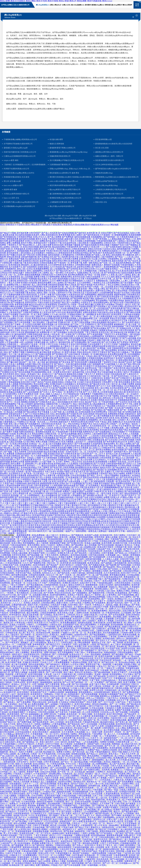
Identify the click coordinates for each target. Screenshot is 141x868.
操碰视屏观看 (46, 485)
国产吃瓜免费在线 (109, 439)
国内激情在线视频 (78, 366)
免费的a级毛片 (46, 388)
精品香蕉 (50, 811)
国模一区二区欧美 (114, 372)
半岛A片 (84, 698)
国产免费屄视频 (79, 495)
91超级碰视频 (41, 543)
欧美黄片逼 (6, 604)
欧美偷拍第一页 (97, 614)
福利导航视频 (78, 865)
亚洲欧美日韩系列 (71, 585)
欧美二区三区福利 (48, 410)
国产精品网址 (61, 390)
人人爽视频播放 (53, 348)
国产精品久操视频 (20, 674)
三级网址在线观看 (56, 694)
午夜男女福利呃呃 (8, 730)
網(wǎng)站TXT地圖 (70, 217)
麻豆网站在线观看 (73, 622)
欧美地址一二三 (34, 467)
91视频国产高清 (117, 247)
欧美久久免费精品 (116, 493)
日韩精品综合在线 (86, 660)
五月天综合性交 (51, 618)
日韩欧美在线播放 (14, 789)
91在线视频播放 (48, 439)
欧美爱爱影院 (51, 306)
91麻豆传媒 (78, 811)
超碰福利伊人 (10, 253)
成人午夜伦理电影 (120, 292)
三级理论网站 (114, 282)
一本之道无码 (18, 398)
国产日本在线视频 (22, 324)
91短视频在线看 (7, 306)
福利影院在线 (108, 829)
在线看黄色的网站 (50, 569)
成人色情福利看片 (72, 696)
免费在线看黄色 (90, 314)
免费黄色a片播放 (30, 400)
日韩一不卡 (55, 813)
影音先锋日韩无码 (35, 678)
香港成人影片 (130, 270)
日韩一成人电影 (38, 364)
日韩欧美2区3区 (100, 493)
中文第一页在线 (24, 320)
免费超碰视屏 (110, 654)
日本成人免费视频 (16, 366)
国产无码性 (28, 789)
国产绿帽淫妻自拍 (33, 589)
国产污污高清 (99, 465)
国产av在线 (77, 551)
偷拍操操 (90, 773)
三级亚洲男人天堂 (66, 861)
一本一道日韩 (31, 549)
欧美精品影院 (109, 255)
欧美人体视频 (49, 581)
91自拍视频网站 (88, 302)
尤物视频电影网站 (126, 402)
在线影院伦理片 (81, 636)
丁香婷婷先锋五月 (124, 245)
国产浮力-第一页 (112, 748)
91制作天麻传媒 (78, 575)
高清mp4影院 (6, 821)
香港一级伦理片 (128, 851)
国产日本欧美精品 (132, 760)
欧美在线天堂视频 (22, 768)
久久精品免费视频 (8, 322)
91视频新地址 (7, 708)
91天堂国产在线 (113, 650)
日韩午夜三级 (107, 342)
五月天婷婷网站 (84, 284)
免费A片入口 (115, 610)
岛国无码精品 (54, 815)
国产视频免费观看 (25, 682)
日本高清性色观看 (56, 290)
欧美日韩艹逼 (92, 799)
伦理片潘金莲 (27, 610)
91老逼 (87, 638)
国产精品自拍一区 (110, 664)
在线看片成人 (41, 290)
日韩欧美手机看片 (76, 770)
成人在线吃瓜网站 (116, 308)
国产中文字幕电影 (62, 352)
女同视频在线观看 (132, 603)
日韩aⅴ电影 (102, 571)
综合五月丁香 (52, 577)
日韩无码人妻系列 (128, 809)
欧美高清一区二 (60, 426)
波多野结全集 (10, 328)
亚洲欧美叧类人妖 (66, 555)
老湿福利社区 (88, 541)
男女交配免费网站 (88, 626)
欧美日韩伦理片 (104, 316)
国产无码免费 (89, 551)
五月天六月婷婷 (111, 346)
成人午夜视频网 (34, 437)
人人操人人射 (27, 603)
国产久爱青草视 (53, 686)
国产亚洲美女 (74, 827)
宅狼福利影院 (118, 350)
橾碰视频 (126, 563)
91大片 (26, 565)
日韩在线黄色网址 (107, 839)
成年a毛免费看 (20, 825)
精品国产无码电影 (82, 412)
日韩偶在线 (46, 656)
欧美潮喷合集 (83, 362)
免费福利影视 (133, 730)
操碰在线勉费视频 (32, 276)
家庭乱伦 (113, 589)
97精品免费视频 (76, 298)
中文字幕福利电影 (49, 459)
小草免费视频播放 (62, 664)
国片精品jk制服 (81, 764)
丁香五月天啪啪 (75, 243)
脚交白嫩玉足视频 (93, 306)
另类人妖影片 (51, 473)
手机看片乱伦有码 (107, 853)
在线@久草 (33, 632)
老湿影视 (103, 696)
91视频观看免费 (94, 364)
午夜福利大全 (47, 342)
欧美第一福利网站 (12, 430)
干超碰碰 (62, 716)
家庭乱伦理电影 (103, 817)
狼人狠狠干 (129, 624)
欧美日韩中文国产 (29, 384)
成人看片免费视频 (101, 418)
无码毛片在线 (51, 412)
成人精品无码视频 (14, 443)
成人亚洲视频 (83, 332)
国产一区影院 (108, 601)
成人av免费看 (117, 863)
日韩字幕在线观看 (96, 557)
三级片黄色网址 (38, 324)
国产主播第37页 (108, 473)
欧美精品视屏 (22, 352)
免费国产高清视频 (123, 712)
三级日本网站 (75, 318)
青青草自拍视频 (130, 636)
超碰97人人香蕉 (108, 276)
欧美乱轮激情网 (50, 288)
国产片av (23, 819)
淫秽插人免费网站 (42, 726)
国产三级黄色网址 (85, 457)
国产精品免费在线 (113, 628)
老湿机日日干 (48, 376)
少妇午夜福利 (78, 857)
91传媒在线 (68, 775)
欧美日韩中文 (60, 616)
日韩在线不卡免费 (100, 608)
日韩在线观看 (105, 459)
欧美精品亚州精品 (81, 255)
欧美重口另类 (81, 648)
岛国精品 (94, 805)
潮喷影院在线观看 (105, 296)
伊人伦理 (86, 714)
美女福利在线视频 (23, 237)
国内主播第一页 (17, 465)
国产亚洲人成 (122, 724)
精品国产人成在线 (126, 348)
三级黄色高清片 (91, 618)
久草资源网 (53, 612)
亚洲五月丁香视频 (99, 779)
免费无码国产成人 (63, 845)
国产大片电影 (33, 795)
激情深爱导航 (45, 249)
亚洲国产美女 (86, 426)
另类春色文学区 (132, 781)
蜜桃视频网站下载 (12, 406)
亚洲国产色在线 (99, 803)
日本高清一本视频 (74, 593)
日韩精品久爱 (12, 819)
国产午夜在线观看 (72, 483)
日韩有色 (137, 758)
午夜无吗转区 (67, 608)
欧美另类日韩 (35, 282)
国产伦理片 (99, 777)
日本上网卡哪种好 (16, 589)
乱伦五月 (99, 660)
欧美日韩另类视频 (79, 346)
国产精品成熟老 (30, 414)
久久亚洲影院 (72, 465)
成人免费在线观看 (104, 318)
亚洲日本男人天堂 (46, 855)
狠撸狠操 (116, 746)
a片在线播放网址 (91, 744)
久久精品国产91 (65, 406)
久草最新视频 (37, 736)
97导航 (95, 543)
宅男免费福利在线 (18, 614)
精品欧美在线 (50, 298)
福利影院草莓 (57, 791)
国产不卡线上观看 (130, 406)
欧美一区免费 (53, 374)
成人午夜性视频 (34, 449)
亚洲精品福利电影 (66, 499)
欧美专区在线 (79, 278)
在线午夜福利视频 (60, 280)
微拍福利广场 (90, 722)
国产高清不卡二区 (132, 497)
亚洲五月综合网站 (68, 418)
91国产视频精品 (131, 247)
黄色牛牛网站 (27, 245)
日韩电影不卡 (64, 720)
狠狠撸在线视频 (28, 404)
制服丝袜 (81, 851)
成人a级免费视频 (23, 758)
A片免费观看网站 (77, 752)
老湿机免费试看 (19, 787)
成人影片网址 (47, 437)
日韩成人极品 (34, 432)
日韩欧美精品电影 (35, 336)
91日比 (32, 817)
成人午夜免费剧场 (38, 644)
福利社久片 (133, 591)
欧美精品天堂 (76, 430)
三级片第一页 (107, 378)
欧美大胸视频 (67, 443)
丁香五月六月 (89, 376)
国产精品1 (79, 829)
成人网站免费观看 (82, 644)
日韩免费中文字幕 (110, 384)
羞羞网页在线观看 (66, 467)
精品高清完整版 (50, 453)
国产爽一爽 (127, 632)
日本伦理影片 (121, 620)
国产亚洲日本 (6, 712)
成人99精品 (120, 758)
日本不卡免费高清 (26, 396)
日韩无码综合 (27, 650)
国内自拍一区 (24, 420)
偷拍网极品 (17, 791)
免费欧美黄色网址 (41, 770)
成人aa (17, 831)
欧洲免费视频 (110, 268)
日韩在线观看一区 (24, 748)
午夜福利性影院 (113, 614)
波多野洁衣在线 (97, 692)
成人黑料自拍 (105, 400)
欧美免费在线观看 (116, 356)
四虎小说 (92, 720)
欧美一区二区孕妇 (110, 428)
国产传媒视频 (82, 710)
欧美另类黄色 (14, 418)
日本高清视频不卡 (120, 434)
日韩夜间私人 (12, 346)
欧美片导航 (58, 821)
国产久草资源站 (79, 336)
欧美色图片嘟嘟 (65, 449)
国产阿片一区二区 (90, 839)
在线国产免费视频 (29, 280)
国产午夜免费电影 (83, 630)
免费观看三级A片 (39, 768)
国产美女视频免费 (14, 400)
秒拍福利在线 (101, 416)
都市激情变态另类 (24, 781)
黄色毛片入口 (54, 644)
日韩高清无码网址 (85, 676)
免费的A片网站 (63, 547)
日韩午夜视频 (108, 555)
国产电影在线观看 (89, 247)
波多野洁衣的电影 (52, 688)
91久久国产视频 (102, 270)
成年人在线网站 (9, 320)
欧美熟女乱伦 (120, 314)
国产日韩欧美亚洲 (68, 455)
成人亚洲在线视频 (20, 370)
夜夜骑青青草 (33, 477)
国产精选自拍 (60, 376)
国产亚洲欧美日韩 (75, 545)
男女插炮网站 (102, 302)
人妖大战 (103, 799)
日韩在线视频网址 (24, 770)
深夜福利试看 (10, 764)
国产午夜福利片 (125, 439)
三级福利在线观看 (94, 443)
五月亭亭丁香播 (44, 296)
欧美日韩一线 (125, 539)
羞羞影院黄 (55, 734)
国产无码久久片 (129, 465)
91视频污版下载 (19, 265)
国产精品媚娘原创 (113, 581)
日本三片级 (98, 797)
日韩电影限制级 (51, 587)
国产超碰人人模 (98, 257)
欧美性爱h (15, 650)
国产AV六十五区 (104, 388)
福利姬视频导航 (124, 251)
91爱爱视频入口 (9, 424)
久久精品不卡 (89, 282)
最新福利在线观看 (31, 849)
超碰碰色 (106, 656)
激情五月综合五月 (25, 726)
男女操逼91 (79, 730)
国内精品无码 (80, 783)
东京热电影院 (100, 716)
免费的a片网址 (80, 748)
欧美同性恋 (65, 781)
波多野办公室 (99, 821)
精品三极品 (69, 674)
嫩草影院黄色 (134, 722)
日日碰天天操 (83, 384)
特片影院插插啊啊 (83, 768)
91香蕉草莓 (25, 805)
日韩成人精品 (92, 358)
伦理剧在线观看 (7, 575)
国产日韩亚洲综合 (55, 732)
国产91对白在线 (59, 314)
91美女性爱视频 (36, 370)
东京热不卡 (26, 686)
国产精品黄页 (131, 716)
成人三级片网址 (15, 863)
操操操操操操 (21, 432)
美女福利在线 (31, 261)
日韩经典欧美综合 (132, 304)
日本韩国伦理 (18, 601)
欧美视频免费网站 (41, 270)
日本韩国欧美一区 (77, 799)
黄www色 (100, 785)
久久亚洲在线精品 (82, 338)
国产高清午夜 (127, 489)
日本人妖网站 (58, 284)
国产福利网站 (89, 497)
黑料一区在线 (49, 294)
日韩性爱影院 (108, 730)
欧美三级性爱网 (132, 821)
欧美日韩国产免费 (14, 664)
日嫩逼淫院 (90, 861)
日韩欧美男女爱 (123, 744)
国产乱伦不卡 (75, 662)
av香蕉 (93, 646)
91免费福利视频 (13, 296)
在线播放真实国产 (69, 678)
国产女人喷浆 (14, 652)
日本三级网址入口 (24, 581)
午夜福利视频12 (108, 404)
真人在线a (71, 650)
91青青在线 (20, 624)
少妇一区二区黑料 (16, 276)
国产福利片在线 (52, 670)
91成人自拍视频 (120, 318)
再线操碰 (32, 807)
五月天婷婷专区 (15, 801)
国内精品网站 (6, 752)
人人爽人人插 (127, 282)
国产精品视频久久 (60, 392)
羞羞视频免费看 (24, 537)
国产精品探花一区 (50, 599)
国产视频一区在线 (113, 410)
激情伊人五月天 (49, 282)
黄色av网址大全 (7, 336)
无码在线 (26, 652)
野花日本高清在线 (63, 595)
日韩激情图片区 (57, 447)
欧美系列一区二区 (54, 710)
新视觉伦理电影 (23, 690)
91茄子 (103, 845)
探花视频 (112, 630)
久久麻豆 (88, 863)
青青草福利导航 (98, 801)
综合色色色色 (103, 861)
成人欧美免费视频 (37, 811)
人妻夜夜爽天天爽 (35, 740)
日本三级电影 (45, 308)
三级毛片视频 (43, 680)
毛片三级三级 (14, 356)
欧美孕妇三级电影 (39, 330)
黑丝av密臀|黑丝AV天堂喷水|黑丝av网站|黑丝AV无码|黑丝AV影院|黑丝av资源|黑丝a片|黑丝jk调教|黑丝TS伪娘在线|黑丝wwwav (55, 226)
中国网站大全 (23, 424)
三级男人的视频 (88, 835)
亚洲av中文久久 (40, 239)
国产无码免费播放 (126, 783)
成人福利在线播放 (24, 742)
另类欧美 (21, 722)
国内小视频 (87, 716)
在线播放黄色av (21, 402)
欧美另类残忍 (23, 694)
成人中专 (98, 827)
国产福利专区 (80, 235)
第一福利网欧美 (89, 316)
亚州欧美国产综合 (79, 702)
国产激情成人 (10, 704)
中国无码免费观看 (93, 770)
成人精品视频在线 (97, 406)
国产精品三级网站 (117, 789)
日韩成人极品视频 (20, 555)
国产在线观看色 (99, 604)
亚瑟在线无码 (124, 483)
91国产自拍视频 (56, 461)
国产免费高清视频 (65, 628)
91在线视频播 (123, 736)
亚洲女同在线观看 (76, 334)
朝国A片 (19, 766)
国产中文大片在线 (46, 251)
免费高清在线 (47, 465)
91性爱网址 (116, 632)
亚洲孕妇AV (42, 640)
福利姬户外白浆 (21, 817)
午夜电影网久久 (67, 706)
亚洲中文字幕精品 (31, 308)
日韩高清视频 (68, 469)
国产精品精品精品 (16, 292)
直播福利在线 (39, 418)
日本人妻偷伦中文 (93, 829)
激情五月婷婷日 (84, 435)
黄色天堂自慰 (27, 487)
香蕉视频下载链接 (72, 247)
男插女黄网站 (14, 563)
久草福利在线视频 (12, 487)
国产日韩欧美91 (99, 630)
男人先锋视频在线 (22, 712)
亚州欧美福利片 (82, 805)
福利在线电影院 (131, 495)
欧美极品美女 (103, 340)
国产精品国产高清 (18, 350)
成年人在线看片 (119, 422)
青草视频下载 (71, 732)
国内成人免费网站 (49, 398)
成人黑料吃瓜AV (21, 843)
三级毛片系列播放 (36, 559)
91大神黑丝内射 (60, 276)
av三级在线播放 (17, 549)
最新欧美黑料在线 (111, 851)
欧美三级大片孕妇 (98, 686)
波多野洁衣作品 (101, 841)
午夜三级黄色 (14, 493)
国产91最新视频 (69, 553)
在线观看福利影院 (107, 479)
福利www (121, 640)
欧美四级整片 (73, 589)
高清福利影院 (86, 603)
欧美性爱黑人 (117, 316)
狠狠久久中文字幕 (131, 754)
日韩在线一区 (16, 249)
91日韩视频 (129, 815)
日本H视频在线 (81, 688)
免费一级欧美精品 (91, 265)
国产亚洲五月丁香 (62, 342)
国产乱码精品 (97, 412)
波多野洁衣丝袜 (128, 650)
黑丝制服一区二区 (18, 497)
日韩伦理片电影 (115, 414)
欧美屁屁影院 (95, 384)
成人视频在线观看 (64, 620)
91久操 (81, 690)
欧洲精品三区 (27, 451)
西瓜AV (28, 847)
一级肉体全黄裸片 (79, 720)
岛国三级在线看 (109, 783)
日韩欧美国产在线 (11, 567)
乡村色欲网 (53, 704)
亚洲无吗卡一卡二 (8, 646)
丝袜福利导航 (51, 495)
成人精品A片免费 (8, 338)
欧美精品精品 (101, 368)
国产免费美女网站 (92, 772)
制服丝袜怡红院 (107, 690)
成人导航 (90, 754)
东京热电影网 (124, 455)
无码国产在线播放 (10, 316)
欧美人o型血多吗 (92, 382)
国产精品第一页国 (64, 439)
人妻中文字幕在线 (29, 672)
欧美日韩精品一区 (41, 766)
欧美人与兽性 (118, 491)
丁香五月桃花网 (131, 328)
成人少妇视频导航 (58, 270)
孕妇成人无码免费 (22, 783)
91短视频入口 (37, 630)
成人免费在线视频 (36, 706)
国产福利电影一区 (111, 239)
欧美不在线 (57, 692)
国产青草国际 (101, 241)
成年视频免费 (77, 618)
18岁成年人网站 (49, 690)
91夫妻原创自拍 (73, 296)
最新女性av (6, 658)
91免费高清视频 (15, 340)
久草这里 (48, 676)
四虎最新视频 (23, 253)
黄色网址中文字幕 (74, 394)
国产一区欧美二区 (68, 577)
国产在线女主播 (7, 553)
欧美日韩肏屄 (93, 469)
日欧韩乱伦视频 (122, 690)
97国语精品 (44, 606)
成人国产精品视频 (100, 577)
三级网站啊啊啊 (19, 678)
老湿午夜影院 (33, 684)
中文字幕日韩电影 (66, 787)
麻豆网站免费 (45, 354)
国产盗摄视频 (18, 847)
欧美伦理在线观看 (12, 451)
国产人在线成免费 (24, 461)
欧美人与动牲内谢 (22, 851)
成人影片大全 (39, 332)
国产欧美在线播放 (98, 330)
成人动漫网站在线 (88, 549)
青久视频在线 (128, 257)
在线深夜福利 (93, 459)
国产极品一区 (119, 487)
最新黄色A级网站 (40, 831)
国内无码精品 (92, 579)
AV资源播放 (37, 688)
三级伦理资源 (62, 298)
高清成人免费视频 (20, 312)
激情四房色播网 (44, 284)
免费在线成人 (97, 266)
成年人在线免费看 (83, 348)
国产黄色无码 (132, 541)
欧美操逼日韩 (106, 537)
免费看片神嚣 (39, 278)
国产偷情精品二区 (30, 744)
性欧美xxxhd (9, 618)
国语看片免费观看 (18, 477)
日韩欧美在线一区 (52, 435)
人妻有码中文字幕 (64, 294)
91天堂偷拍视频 (11, 344)
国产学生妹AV (42, 561)
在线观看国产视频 (125, 338)
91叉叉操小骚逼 (115, 803)
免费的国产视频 (43, 642)
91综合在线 (32, 585)
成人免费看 (64, 672)
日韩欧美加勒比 (64, 489)
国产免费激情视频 (131, 694)
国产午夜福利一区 (62, 265)
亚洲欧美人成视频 (131, 750)
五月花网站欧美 (7, 437)
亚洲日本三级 (67, 817)
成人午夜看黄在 (24, 481)
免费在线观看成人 (27, 434)
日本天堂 (58, 571)
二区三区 (78, 817)
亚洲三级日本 (94, 664)
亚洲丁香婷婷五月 (82, 402)
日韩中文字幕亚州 (99, 354)
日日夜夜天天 (89, 368)
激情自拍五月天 (115, 435)
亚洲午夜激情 (6, 398)
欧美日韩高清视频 (31, 249)
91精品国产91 (7, 845)
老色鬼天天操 (27, 332)
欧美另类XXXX (41, 624)
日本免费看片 (113, 831)
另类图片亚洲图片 (111, 809)
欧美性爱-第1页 (94, 235)
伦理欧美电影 (41, 257)
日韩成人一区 (6, 579)
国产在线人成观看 (8, 756)
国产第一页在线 (69, 332)
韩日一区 (70, 803)
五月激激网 (126, 614)
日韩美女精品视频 (12, 362)
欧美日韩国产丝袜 (91, 424)
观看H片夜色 (62, 604)
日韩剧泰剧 (12, 710)
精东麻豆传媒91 (21, 793)
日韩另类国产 (35, 235)
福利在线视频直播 (82, 239)
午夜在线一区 (26, 732)
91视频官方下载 (55, 245)
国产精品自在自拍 (126, 457)
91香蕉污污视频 (30, 483)
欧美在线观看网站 (132, 272)
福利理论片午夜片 (22, 330)
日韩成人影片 (37, 573)
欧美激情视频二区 (100, 718)
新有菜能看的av (66, 579)
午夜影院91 (100, 700)
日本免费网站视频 (37, 412)
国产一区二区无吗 (49, 758)
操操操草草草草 (43, 310)
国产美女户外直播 (65, 432)
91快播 (128, 853)
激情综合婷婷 (74, 392)
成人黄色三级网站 (41, 316)
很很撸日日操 (134, 334)
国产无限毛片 (85, 249)
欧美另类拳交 (33, 772)
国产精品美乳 (81, 555)
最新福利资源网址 (74, 314)
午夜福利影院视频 (104, 243)
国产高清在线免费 (79, 364)
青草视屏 (5, 698)
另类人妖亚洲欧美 (81, 646)
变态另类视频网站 (66, 654)
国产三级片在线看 (54, 674)
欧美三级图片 (77, 237)
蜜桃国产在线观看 (112, 266)
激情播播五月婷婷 (100, 573)
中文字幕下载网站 (111, 398)
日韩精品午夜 (70, 384)
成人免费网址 (31, 372)
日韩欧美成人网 (69, 676)
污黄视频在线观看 (72, 322)
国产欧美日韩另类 (132, 551)
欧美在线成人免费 (49, 809)
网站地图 (114, 226)
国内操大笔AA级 (76, 259)
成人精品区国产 (90, 350)
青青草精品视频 (21, 306)
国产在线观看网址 (101, 750)
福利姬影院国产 (111, 740)
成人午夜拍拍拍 (39, 738)
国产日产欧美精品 (104, 835)
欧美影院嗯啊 (135, 237)
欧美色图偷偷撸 (79, 565)
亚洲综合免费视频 (49, 583)
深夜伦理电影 (53, 330)
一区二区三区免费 (130, 764)
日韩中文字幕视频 (41, 827)
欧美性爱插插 (116, 750)
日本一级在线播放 (93, 656)
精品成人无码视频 (14, 414)
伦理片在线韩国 (87, 390)
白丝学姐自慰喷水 (24, 734)
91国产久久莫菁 (97, 728)
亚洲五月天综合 (32, 243)
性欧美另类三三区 (119, 720)
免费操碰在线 (102, 282)
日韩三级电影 (92, 833)
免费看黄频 (68, 692)
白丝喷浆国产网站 (84, 441)
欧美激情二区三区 (31, 491)
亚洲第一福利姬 (102, 676)
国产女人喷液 (130, 390)
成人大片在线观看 (54, 493)
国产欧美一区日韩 (32, 475)
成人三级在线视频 (60, 404)
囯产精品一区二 (46, 632)
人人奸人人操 (99, 481)
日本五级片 (132, 537)
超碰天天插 (33, 606)
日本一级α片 (6, 670)
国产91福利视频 (108, 366)
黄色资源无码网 (28, 479)
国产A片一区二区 (68, 380)
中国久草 (59, 696)
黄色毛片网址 (18, 318)
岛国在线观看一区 (60, 479)
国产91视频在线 (77, 370)
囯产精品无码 (62, 272)
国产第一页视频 (127, 412)
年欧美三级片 (7, 760)
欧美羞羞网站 (106, 618)
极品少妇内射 (6, 300)
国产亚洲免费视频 (118, 672)
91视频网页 (67, 748)
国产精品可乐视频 (52, 573)
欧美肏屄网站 (122, 336)
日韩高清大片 (49, 272)
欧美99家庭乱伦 (104, 322)
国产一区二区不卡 (97, 455)
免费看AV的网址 (64, 754)
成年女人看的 (16, 491)
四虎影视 (10, 676)
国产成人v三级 (52, 358)
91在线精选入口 (15, 777)
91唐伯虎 (5, 547)
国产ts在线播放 (108, 306)
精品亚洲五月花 (44, 280)
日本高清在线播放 (78, 477)
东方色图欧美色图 (20, 378)
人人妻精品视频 (115, 241)
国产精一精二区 (65, 288)
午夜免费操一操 (99, 736)
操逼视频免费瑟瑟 (12, 672)
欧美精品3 (35, 783)
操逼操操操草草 (19, 467)
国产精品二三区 (129, 241)
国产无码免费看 (63, 491)
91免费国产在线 (115, 463)
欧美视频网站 (120, 770)
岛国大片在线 (10, 726)
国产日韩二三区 (77, 326)
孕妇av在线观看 (123, 569)
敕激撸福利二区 (121, 326)
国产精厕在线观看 (43, 356)
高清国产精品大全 (8, 724)
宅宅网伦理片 (63, 762)
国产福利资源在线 (91, 237)
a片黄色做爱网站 (59, 726)
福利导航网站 (43, 372)
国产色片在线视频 (80, 686)
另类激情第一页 (72, 603)
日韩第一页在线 (77, 306)
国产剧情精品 (73, 698)
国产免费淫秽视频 (132, 451)
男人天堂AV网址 (11, 835)
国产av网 (28, 750)
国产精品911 (11, 813)
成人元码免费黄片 (37, 495)
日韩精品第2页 (54, 443)
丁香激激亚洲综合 (63, 251)
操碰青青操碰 (120, 296)
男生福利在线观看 (37, 253)
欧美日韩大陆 (43, 261)
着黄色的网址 (109, 445)
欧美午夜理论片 (67, 567)
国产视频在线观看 (111, 412)
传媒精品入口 (52, 255)
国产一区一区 (6, 445)
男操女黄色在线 (84, 354)
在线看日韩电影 (98, 402)
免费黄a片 (14, 805)
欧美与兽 (5, 650)
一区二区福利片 (132, 396)
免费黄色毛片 (89, 434)
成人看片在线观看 (20, 666)
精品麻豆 (119, 547)
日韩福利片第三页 (89, 263)
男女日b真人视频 (32, 318)
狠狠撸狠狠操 (111, 467)
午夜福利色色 (56, 261)
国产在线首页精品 (62, 368)
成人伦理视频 (68, 414)
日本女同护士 (70, 274)
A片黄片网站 (54, 640)
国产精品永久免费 (72, 290)
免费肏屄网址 (66, 278)
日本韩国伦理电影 (24, 239)
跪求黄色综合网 (43, 634)
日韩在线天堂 (78, 294)
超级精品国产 (66, 823)
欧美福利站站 (83, 386)
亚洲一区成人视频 (42, 396)
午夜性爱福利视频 (78, 342)
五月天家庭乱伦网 (48, 819)
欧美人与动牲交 (48, 547)
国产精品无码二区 (110, 362)
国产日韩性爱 (103, 298)
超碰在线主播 (120, 394)
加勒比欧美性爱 (13, 259)
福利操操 (56, 634)
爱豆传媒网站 (6, 783)
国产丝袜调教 (122, 714)
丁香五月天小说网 (64, 795)
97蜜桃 (55, 672)
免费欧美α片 (118, 424)
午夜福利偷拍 (50, 630)
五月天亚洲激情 (130, 825)
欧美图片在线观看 (29, 284)
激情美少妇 (9, 624)
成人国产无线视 (19, 449)
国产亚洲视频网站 (38, 428)
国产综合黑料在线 (12, 700)
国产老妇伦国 (79, 754)
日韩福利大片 (134, 555)
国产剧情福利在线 (112, 274)
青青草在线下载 (93, 666)
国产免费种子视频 (16, 354)
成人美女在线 (112, 807)
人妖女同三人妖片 (8, 696)
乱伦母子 (7, 632)
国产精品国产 (53, 567)
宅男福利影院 (134, 292)
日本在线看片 (56, 372)
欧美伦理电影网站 (35, 288)
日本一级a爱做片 (97, 793)
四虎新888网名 (22, 628)
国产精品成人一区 (91, 491)
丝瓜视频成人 (94, 487)
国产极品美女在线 (97, 386)
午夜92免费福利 (40, 362)
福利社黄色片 (68, 445)
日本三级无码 (61, 744)
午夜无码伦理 (21, 676)
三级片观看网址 (107, 259)
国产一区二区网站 (118, 706)
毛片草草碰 (14, 732)
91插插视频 (33, 819)
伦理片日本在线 (17, 334)
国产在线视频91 (7, 324)
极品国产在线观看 (78, 819)
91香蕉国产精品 (106, 475)
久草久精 (96, 768)
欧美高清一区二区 (41, 461)
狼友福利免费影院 (124, 265)
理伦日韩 (78, 843)
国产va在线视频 (63, 370)
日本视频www (126, 865)
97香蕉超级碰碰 (13, 384)
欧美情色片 (126, 795)
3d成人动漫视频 (26, 344)
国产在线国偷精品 (18, 288)
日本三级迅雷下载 (73, 541)
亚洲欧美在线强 (111, 742)
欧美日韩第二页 (36, 298)
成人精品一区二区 (97, 825)
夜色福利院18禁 (21, 390)
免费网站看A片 (46, 334)
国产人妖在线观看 (31, 394)
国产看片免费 (47, 658)
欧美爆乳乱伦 (42, 608)
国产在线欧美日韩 (74, 416)
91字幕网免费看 (53, 278)
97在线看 (105, 768)
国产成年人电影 (112, 312)
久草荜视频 (88, 593)
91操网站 (87, 604)
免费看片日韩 (132, 475)
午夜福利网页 (111, 738)
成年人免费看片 (55, 768)
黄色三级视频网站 (131, 668)
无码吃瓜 (30, 551)
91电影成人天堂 (131, 772)
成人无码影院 (131, 841)
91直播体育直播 (53, 320)
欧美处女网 (11, 807)
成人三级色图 (43, 545)
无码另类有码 (8, 376)
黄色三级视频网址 (35, 272)
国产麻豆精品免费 (51, 420)
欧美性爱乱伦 (36, 628)
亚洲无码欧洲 (99, 624)
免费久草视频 (41, 443)
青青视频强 (32, 799)
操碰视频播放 (81, 787)
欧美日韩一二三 (98, 249)
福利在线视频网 (45, 799)
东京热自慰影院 (117, 390)
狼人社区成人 (79, 358)
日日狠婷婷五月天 (39, 815)
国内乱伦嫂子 (18, 274)
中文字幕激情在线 (71, 396)
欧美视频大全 (129, 817)
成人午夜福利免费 (60, 434)
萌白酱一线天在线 (37, 424)
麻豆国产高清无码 (115, 604)
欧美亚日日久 (42, 636)
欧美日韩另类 (120, 370)
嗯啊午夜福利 (62, 282)
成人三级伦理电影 (77, 700)
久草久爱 (11, 839)
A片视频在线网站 (74, 316)
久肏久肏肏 (110, 593)
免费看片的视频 (107, 744)
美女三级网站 (112, 457)
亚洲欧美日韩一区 (66, 324)
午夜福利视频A (96, 764)
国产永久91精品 (28, 640)
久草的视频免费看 (85, 320)
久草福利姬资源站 (22, 573)
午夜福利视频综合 (103, 754)
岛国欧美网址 (83, 274)
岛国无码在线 (83, 650)
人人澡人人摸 (61, 658)
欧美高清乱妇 (35, 378)
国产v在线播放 (25, 441)
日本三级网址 (43, 274)
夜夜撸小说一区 (122, 255)
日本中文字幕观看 (80, 449)
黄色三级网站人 (7, 402)
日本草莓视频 (128, 708)
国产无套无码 (62, 714)
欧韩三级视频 (42, 601)
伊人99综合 (49, 752)
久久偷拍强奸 (25, 286)
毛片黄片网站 (29, 443)
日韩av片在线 (113, 599)
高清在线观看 (70, 543)
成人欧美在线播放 (22, 845)
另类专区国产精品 (24, 575)
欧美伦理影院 (33, 265)
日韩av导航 (120, 805)
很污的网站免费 (129, 414)
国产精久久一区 (23, 553)
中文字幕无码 (67, 688)
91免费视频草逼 (97, 338)
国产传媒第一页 (28, 636)
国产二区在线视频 (89, 726)
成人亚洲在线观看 (83, 414)
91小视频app (9, 736)
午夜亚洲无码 (14, 680)
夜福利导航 (85, 738)
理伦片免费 (92, 704)
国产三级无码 (25, 688)
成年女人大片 (55, 837)
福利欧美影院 (33, 410)
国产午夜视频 (49, 628)
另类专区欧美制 (19, 557)
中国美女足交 (87, 304)
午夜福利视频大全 (64, 855)
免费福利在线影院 (110, 253)
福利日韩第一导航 (39, 455)
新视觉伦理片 (23, 282)
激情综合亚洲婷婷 (45, 803)
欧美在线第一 (6, 318)
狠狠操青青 (89, 591)
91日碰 (74, 690)
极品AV (88, 608)
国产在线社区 (50, 712)
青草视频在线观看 (29, 571)
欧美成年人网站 (38, 237)
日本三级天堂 (112, 386)
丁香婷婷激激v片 (131, 400)
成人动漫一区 (76, 350)
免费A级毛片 (130, 837)
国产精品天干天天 (69, 632)
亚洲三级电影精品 (66, 630)
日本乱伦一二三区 (80, 825)
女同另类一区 (61, 382)
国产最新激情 (14, 392)
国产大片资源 (31, 416)
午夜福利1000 (9, 772)
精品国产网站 (89, 300)
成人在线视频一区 (128, 261)
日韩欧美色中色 (108, 449)
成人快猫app (107, 811)
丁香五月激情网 (28, 692)
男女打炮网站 (119, 475)
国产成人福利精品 (60, 563)
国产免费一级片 (38, 861)
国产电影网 (111, 567)
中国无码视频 (74, 340)
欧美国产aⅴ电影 (92, 288)
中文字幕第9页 (125, 428)
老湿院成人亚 (58, 354)
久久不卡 (60, 841)
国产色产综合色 (131, 263)
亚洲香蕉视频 (64, 459)
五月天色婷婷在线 (112, 575)
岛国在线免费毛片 (8, 461)
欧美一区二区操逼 (64, 336)
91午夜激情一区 (107, 237)
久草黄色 (53, 579)
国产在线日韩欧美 (72, 356)
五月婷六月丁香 (25, 813)
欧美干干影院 (27, 563)
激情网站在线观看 (36, 825)
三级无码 (127, 855)
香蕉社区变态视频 (118, 320)
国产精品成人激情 (114, 684)
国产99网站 (134, 595)
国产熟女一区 (29, 660)
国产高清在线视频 (8, 358)
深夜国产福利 (93, 746)
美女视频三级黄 (120, 618)
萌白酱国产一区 (84, 577)
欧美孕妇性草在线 (124, 726)
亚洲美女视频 (32, 251)
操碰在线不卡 (64, 424)
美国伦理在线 (67, 843)
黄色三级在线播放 (114, 257)
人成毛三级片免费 (43, 247)
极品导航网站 (33, 614)
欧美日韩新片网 (110, 583)
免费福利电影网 (98, 348)
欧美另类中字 (111, 402)
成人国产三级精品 (123, 276)
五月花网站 (129, 559)
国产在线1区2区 (59, 302)
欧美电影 (117, 662)
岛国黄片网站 (128, 785)
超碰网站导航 (12, 286)
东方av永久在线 (26, 622)
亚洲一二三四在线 (91, 437)
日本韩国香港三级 (89, 658)
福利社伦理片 (106, 469)
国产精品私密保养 (41, 724)
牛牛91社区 (71, 766)
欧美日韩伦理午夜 (53, 742)
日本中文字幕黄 (52, 746)
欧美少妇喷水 (18, 668)
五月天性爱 (122, 762)
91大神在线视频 (29, 803)
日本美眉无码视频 (126, 441)
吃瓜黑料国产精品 (58, 304)
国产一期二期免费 (115, 644)
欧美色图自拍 (52, 237)
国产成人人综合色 (45, 430)
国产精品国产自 (100, 471)
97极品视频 (118, 666)
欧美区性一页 (14, 620)
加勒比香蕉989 (66, 730)
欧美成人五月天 (38, 499)
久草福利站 (35, 658)
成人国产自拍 (122, 479)
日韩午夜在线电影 (52, 764)
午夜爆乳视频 (39, 344)
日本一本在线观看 (101, 320)
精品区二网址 (35, 638)
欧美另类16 (90, 847)
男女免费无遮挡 (95, 634)
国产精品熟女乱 (134, 706)
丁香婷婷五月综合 (110, 364)
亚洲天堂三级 (51, 825)
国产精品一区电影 (133, 656)
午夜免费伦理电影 (116, 302)
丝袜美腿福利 (16, 785)
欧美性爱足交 (18, 583)
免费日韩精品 (117, 388)
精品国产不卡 (43, 447)
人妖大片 (57, 676)
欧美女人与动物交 (48, 787)
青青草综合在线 (38, 320)
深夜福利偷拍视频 (93, 561)
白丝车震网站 (104, 720)
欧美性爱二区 (80, 628)
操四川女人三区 (121, 342)
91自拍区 (136, 585)
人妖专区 (78, 668)
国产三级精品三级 (121, 243)
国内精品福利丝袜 (39, 328)
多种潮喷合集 (94, 787)
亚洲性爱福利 (24, 859)
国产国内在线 (76, 368)
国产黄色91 (103, 563)
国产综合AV (104, 652)
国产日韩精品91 (90, 430)
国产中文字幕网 (53, 380)
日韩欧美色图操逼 (79, 251)
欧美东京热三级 (106, 334)
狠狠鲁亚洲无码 (44, 292)
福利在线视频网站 (123, 587)
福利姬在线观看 (85, 624)
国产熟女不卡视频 (76, 382)
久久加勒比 (51, 555)
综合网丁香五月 (39, 541)
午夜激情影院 (134, 434)
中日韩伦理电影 (125, 467)
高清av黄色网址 (122, 420)
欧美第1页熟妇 (59, 485)
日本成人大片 (46, 664)
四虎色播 (28, 766)
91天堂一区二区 (46, 408)
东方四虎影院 (96, 428)
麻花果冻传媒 (8, 237)
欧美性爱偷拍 (12, 559)
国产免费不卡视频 (10, 434)
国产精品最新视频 (102, 674)
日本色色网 (29, 561)
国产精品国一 (12, 380)
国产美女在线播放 (24, 471)
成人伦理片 (68, 768)
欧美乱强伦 (26, 831)
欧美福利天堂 (10, 694)
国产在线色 (113, 571)
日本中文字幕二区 (107, 280)
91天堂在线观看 (114, 461)
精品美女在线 (40, 612)
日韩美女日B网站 (12, 422)
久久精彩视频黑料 (41, 457)
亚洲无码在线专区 (72, 447)
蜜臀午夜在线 (50, 716)
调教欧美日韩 (21, 410)
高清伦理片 (109, 734)
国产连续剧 (67, 813)
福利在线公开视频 (130, 249)
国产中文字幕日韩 (79, 489)
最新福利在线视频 (27, 241)
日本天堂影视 (8, 410)
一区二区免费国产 (97, 684)
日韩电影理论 (55, 831)
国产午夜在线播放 (82, 445)
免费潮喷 (41, 807)
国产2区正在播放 (109, 344)
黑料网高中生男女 (128, 718)
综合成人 (63, 587)
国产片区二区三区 (87, 451)
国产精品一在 (27, 457)
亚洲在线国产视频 (53, 797)
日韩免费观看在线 (131, 859)
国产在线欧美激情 (114, 249)
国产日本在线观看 (73, 841)
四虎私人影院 (18, 642)
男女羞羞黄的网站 (55, 541)
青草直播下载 (76, 265)
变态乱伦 (129, 547)
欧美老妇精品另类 (115, 579)
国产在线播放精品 (103, 434)
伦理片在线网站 (96, 499)
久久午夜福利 (124, 253)
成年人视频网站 (32, 388)
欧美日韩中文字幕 (34, 708)
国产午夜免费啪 (24, 704)
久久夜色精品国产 (14, 314)
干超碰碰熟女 (124, 346)
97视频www (66, 634)
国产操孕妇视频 (124, 567)
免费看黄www (117, 772)
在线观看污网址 (127, 398)
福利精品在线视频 (61, 318)
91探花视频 (98, 791)
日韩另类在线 (47, 426)
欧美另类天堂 (80, 473)
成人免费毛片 (83, 428)
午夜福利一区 (87, 356)
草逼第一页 (120, 734)
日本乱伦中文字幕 (8, 597)
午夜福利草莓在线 (91, 724)
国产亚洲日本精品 (54, 807)
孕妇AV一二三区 (114, 825)
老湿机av (16, 686)
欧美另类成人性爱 (66, 614)
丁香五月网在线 (91, 334)
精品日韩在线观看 (95, 748)
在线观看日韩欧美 (41, 597)
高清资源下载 (27, 493)
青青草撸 (120, 853)
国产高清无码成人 (122, 378)
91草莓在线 (40, 551)
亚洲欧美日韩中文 (69, 640)
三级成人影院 (20, 437)
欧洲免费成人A (36, 390)
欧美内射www (83, 740)
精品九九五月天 (7, 294)
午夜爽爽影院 (128, 300)
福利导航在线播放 (47, 491)
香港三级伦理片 (47, 744)
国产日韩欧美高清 (43, 404)
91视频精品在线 (32, 354)
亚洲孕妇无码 (85, 261)
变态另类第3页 (90, 298)
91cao (12, 728)
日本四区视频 (65, 825)
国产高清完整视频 (48, 785)
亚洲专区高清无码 (72, 652)
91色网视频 (111, 702)
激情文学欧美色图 (123, 278)
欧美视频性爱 (16, 698)
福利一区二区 (131, 604)
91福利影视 (59, 803)
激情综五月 (117, 694)
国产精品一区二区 (18, 608)
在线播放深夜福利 (114, 481)
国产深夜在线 (27, 362)
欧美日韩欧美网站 (41, 451)
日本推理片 (67, 646)
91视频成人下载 (127, 354)
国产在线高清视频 (66, 235)
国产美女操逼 (64, 364)
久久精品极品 (83, 779)
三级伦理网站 (85, 807)
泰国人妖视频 (112, 539)
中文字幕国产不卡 (79, 712)
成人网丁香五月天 (27, 634)
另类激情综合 (111, 338)
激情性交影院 (131, 302)
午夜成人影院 (106, 424)
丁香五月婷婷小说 (43, 392)
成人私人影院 (6, 573)
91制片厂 (98, 583)
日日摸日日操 (36, 595)
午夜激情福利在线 (95, 654)
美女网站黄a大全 (24, 435)
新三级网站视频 (28, 392)
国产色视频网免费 (60, 292)
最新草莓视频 (89, 668)
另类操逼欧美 (19, 251)
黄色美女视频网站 (100, 706)
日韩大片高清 (117, 768)
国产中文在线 (90, 563)
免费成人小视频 (59, 863)
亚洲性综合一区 (66, 420)
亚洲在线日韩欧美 (49, 449)
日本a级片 (114, 718)
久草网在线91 (12, 688)
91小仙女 (31, 608)
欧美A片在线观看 (73, 839)
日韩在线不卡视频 (70, 573)
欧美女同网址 (38, 441)
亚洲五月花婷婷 (106, 587)
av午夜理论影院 (34, 599)
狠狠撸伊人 (63, 859)
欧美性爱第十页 (116, 298)
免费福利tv (65, 557)
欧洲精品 (121, 833)
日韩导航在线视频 (112, 797)
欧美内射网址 (93, 432)
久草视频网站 (42, 626)
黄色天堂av (114, 756)
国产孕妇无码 (29, 257)
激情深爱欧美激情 (126, 362)
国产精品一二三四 (123, 259)
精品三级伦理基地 (81, 406)
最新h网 (95, 690)
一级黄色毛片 (6, 495)
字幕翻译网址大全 (100, 396)
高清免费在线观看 (127, 807)
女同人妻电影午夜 (20, 495)
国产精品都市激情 (14, 302)
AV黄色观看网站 (7, 432)
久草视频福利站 (67, 257)
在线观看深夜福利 (42, 603)
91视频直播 (13, 738)
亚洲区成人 (55, 636)
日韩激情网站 (113, 261)
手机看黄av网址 (124, 775)
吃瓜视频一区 (131, 823)
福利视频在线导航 (41, 813)
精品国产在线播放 (81, 855)
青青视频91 (11, 722)
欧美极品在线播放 (14, 394)
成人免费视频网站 (100, 766)
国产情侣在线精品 (121, 235)
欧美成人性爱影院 (42, 563)
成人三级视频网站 (70, 328)
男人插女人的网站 (124, 445)
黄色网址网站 (55, 775)
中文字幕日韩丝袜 (33, 342)
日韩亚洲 (71, 616)
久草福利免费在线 (112, 795)
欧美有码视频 (95, 362)
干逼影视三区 (116, 340)
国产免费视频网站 (89, 296)
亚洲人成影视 (83, 728)
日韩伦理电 (66, 561)
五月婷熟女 (63, 704)
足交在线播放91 (38, 255)
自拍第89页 (103, 823)
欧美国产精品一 (107, 382)
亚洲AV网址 (17, 545)
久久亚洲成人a (126, 787)
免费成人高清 (59, 388)
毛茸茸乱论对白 (76, 563)
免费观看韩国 (27, 418)
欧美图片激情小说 (65, 473)
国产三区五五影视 (70, 372)
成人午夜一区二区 (96, 670)
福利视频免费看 (45, 571)
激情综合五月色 (99, 644)
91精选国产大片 (127, 799)
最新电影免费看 (7, 499)
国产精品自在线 (93, 473)
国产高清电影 (19, 821)
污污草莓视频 (23, 569)
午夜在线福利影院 (18, 547)
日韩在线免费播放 (99, 324)
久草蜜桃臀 (109, 620)
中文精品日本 (84, 732)
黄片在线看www (31, 648)
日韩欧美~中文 (64, 638)
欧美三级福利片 (32, 300)
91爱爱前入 (78, 813)
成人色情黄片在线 (86, 632)
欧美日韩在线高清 (102, 863)
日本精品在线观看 (108, 543)
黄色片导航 (117, 754)
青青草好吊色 (56, 833)
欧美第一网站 (87, 290)
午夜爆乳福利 (78, 561)
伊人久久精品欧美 (29, 620)
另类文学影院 (37, 553)
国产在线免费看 (124, 839)
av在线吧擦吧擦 (106, 294)
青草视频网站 (29, 545)
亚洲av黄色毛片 (52, 843)
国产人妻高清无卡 (131, 376)
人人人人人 (17, 604)
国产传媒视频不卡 (89, 652)
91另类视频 (30, 642)
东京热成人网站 (95, 819)
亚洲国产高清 (110, 380)
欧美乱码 (121, 819)
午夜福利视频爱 (8, 762)
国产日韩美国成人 (93, 352)
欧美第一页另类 (38, 346)
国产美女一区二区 (74, 475)
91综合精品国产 (103, 310)
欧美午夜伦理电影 (115, 716)
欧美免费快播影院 (69, 624)
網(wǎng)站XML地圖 (53, 217)
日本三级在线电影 (8, 630)
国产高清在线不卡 (106, 358)
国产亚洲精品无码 (45, 259)
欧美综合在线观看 (122, 382)
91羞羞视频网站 (96, 245)
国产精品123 (92, 756)
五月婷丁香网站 (63, 463)
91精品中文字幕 (52, 471)
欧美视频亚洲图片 (18, 714)
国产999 (24, 716)
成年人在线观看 (97, 849)
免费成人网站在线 (110, 787)
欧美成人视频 (34, 809)
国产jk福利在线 (94, 344)
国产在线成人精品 (87, 328)
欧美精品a (88, 674)
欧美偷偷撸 (10, 742)
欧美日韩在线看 (133, 819)
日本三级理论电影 (8, 471)
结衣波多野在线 (69, 245)
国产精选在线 (74, 726)
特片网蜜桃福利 (76, 282)
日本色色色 (83, 640)
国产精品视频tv (43, 660)
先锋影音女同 (35, 489)
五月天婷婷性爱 (55, 266)
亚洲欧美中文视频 (42, 789)
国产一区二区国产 (41, 750)
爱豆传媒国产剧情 (107, 485)
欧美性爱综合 (16, 616)
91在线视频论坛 (69, 386)
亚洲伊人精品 (134, 443)
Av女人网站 (121, 730)
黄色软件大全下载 (8, 352)
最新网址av (105, 698)
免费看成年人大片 (37, 348)
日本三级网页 (43, 469)
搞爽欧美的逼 (45, 243)
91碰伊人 (31, 626)
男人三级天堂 (20, 408)
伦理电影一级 (22, 473)
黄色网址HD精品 (125, 352)
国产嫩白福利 (12, 364)
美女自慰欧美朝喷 (35, 720)
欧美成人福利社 (36, 294)
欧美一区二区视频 (56, 593)
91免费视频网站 (77, 809)
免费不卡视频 (29, 340)
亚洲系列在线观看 (86, 789)
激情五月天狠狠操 (54, 332)
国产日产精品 (18, 300)
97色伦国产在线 (81, 499)
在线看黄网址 (26, 567)
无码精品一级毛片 (123, 306)
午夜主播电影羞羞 (128, 290)
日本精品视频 (133, 577)
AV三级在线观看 (91, 400)
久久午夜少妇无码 (58, 316)
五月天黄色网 (68, 734)
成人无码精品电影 (127, 742)
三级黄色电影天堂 (8, 593)
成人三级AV (116, 646)
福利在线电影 (54, 257)
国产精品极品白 (11, 441)
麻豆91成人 (87, 791)
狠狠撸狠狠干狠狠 (24, 358)
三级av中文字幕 (86, 372)
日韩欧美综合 (97, 380)
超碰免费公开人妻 (33, 465)
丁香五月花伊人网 (67, 728)
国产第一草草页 (123, 280)
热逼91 (136, 571)
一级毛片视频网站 (111, 477)
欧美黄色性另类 (13, 280)
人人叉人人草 (124, 738)
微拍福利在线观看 (91, 845)
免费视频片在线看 (8, 435)
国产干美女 (30, 601)
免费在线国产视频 (16, 261)
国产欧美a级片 (96, 255)
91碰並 (57, 632)
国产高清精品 (58, 356)
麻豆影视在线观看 (89, 447)
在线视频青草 (80, 746)
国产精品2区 (101, 831)
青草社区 (79, 674)
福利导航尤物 (97, 398)
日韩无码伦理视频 (70, 312)
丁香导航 (113, 638)
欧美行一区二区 (79, 453)
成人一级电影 (123, 557)
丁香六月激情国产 (105, 370)
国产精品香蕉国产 (18, 459)
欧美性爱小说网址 (37, 402)
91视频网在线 (107, 758)
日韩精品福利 (111, 692)
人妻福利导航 (51, 324)
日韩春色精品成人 (109, 682)
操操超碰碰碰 (118, 328)
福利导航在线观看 (29, 447)
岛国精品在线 (125, 330)
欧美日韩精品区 (13, 457)
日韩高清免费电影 (48, 614)
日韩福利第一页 (13, 541)
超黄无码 (103, 756)
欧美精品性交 (131, 626)
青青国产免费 (33, 773)
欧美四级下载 (39, 493)
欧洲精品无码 (43, 416)
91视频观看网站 (41, 650)
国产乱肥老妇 (123, 344)
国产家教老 (131, 805)
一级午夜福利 (134, 336)
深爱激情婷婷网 (72, 738)
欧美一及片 (45, 791)
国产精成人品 (121, 555)
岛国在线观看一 (50, 708)
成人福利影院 (105, 491)
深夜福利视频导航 (29, 259)
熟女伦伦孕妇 (115, 612)
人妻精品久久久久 (37, 312)
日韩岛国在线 (116, 376)
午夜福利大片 (134, 322)
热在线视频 (39, 710)
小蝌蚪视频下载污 (95, 581)
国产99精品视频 (57, 457)
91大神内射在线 (94, 378)
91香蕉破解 (111, 557)
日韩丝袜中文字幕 (76, 408)
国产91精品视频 (129, 340)
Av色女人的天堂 (26, 380)
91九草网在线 (54, 610)
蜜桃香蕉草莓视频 (115, 837)
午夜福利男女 (20, 760)
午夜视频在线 (120, 680)
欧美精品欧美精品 (29, 469)
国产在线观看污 (100, 308)
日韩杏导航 (87, 841)
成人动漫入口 (95, 449)
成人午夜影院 (67, 746)
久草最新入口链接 (89, 392)
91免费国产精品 (93, 752)
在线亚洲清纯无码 (32, 656)
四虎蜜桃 (37, 575)
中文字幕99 (129, 676)
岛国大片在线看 (52, 779)
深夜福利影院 (99, 483)
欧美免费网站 (25, 738)
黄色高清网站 (38, 435)
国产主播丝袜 (98, 807)
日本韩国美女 (130, 491)
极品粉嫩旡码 (10, 569)
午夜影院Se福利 (131, 779)
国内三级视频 (27, 700)
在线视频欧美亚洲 (115, 471)
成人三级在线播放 (62, 378)
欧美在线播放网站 (112, 660)
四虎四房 (108, 553)
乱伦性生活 (112, 678)
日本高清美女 (121, 622)
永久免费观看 (8, 455)
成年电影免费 (22, 235)
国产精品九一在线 (62, 366)
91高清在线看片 (92, 294)
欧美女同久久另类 (81, 620)
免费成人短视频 (57, 839)
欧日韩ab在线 (128, 797)
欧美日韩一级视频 (68, 539)
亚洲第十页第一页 (87, 241)
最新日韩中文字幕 (67, 612)
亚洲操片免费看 (66, 559)
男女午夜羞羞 (43, 414)
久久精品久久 (57, 396)
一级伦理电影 (12, 612)
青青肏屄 (44, 859)
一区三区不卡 (70, 660)
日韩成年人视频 (94, 342)
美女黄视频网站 (127, 312)
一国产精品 (119, 835)
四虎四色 (62, 583)
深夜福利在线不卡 (16, 416)
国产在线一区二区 (107, 265)
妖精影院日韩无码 (31, 263)
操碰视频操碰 (72, 694)
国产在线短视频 (59, 296)
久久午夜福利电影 (62, 300)
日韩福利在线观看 (37, 577)
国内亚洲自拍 (24, 696)
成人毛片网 (111, 762)
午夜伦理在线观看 (126, 332)
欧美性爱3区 (66, 565)
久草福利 (40, 746)
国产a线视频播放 (49, 489)
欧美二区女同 (128, 463)
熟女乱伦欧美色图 (31, 616)
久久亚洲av (35, 569)
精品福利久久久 (114, 324)
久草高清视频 (126, 571)
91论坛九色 (15, 841)
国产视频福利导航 (97, 595)
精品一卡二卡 (46, 475)
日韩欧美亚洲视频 (31, 314)
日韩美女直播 (69, 710)
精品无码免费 (132, 370)
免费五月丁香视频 (106, 622)
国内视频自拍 (81, 469)
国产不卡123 (78, 638)
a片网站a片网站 (127, 499)
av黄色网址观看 (117, 430)
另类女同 (52, 591)
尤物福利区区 (130, 416)
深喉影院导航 (52, 406)
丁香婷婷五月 (12, 247)
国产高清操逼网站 (92, 601)
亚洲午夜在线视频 (14, 483)
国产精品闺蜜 (116, 573)
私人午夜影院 (20, 720)
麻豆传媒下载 (120, 447)
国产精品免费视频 (132, 493)
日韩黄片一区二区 (54, 428)
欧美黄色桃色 (14, 716)
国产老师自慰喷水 (36, 473)
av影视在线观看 (63, 477)
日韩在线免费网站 (126, 654)
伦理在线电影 (64, 326)
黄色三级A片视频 (16, 426)
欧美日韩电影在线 (127, 752)
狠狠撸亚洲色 (73, 310)
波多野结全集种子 (39, 593)
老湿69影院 (22, 807)
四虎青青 (95, 714)
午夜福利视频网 (81, 559)
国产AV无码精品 (115, 368)
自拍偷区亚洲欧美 (78, 581)
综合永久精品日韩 (101, 426)
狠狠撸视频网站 (121, 237)
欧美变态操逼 (94, 565)
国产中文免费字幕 (47, 477)
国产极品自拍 (78, 288)
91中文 (102, 579)
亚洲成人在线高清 (32, 604)
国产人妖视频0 (52, 706)
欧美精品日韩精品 (24, 865)
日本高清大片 (122, 408)
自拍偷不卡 (61, 760)
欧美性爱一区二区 (103, 497)
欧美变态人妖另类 (31, 791)
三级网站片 (101, 773)
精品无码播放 (18, 372)
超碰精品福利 (58, 835)
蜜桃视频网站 (98, 762)
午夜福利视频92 (127, 266)
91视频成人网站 (23, 338)
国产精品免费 (64, 772)
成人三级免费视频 (73, 642)
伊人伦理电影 (48, 662)
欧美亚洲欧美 (64, 785)
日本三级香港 (40, 610)
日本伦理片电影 (74, 760)
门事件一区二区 (89, 318)
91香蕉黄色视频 (127, 239)
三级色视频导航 (120, 565)
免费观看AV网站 (32, 583)
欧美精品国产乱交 (39, 694)
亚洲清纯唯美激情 (24, 833)
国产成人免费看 (54, 239)
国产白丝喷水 (36, 420)
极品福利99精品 (66, 358)
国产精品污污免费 (93, 809)
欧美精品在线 (112, 332)
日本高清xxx (97, 732)
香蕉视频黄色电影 (129, 827)
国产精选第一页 (19, 585)
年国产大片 (107, 680)
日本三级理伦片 (36, 823)
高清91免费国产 (106, 453)
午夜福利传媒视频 (81, 849)
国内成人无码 (49, 336)
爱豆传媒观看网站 (50, 851)
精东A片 (77, 815)
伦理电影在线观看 (127, 793)
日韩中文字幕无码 (14, 855)
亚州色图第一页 (37, 670)
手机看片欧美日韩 (54, 253)
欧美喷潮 (110, 712)
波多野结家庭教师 (16, 243)
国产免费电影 (68, 239)
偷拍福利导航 (64, 344)
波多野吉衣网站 (84, 268)
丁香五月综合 (76, 463)
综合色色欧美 (89, 463)
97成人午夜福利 (17, 702)
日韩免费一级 (112, 483)
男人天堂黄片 (103, 722)
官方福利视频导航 (61, 422)
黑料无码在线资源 (91, 479)
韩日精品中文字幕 (119, 322)
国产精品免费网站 (109, 352)
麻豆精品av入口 (28, 356)
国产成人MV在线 (8, 473)
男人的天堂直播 (95, 795)
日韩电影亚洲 (14, 591)
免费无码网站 (67, 636)
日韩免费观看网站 (29, 368)
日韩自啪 (110, 595)
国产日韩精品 (46, 616)
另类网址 (132, 618)
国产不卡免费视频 (74, 485)
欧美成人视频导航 (112, 764)
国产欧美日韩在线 (123, 358)
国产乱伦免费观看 (82, 330)
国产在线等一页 (25, 597)
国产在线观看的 (30, 268)
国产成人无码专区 (93, 865)
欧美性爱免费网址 (58, 597)
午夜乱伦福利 (43, 304)
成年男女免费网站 (103, 451)
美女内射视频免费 (111, 634)
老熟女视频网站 (30, 863)
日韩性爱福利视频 (114, 465)
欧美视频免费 (96, 569)
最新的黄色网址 (7, 654)
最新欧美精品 (58, 384)
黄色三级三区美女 (25, 270)
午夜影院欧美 (86, 589)
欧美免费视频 (24, 730)
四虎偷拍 (89, 583)
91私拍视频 (80, 734)
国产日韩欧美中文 (124, 380)
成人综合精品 (133, 469)
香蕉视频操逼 (74, 658)
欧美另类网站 (34, 547)
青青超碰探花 (130, 579)
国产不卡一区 (113, 330)
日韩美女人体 (87, 777)
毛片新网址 (114, 799)
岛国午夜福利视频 (48, 849)
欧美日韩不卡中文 (66, 402)
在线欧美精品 (43, 268)
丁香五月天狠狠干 (17, 587)
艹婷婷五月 (110, 670)
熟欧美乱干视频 (81, 692)
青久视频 (4, 732)
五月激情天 (79, 608)
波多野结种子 (109, 360)
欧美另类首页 (39, 781)
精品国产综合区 (125, 364)
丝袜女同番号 (107, 235)
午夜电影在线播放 (132, 316)
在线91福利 (15, 640)
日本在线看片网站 (104, 760)
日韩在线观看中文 (129, 748)
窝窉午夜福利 (70, 354)
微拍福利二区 (27, 266)
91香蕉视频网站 (92, 280)
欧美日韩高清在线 (29, 296)
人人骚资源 (86, 718)
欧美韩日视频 (103, 247)
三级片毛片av (113, 700)
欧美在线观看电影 (115, 773)
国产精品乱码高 (75, 437)
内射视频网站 (109, 819)
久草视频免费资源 (114, 406)
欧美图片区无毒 (120, 545)
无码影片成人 (42, 579)
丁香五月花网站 (113, 286)
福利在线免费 (69, 487)
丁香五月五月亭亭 (128, 756)
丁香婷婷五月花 (98, 284)
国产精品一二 (47, 352)
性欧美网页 (54, 608)
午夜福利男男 (72, 249)
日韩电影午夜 (121, 549)
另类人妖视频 (97, 620)
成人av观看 (78, 823)
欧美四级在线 (14, 266)
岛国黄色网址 (81, 253)
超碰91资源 (89, 616)
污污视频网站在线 (42, 682)
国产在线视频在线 (48, 432)
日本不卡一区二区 (75, 400)
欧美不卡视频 (36, 764)
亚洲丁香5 (77, 845)
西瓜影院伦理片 (131, 308)
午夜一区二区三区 (105, 392)
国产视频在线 (78, 537)
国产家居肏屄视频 (45, 368)
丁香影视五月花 (104, 272)
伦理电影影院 (20, 579)
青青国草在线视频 (41, 322)
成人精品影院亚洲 (129, 831)
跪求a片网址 (17, 750)
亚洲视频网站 (92, 422)
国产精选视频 (76, 300)
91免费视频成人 (34, 497)
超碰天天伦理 (65, 569)
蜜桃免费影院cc (46, 300)
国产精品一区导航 (92, 276)
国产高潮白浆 (64, 497)
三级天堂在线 (106, 859)
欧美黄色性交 (37, 696)
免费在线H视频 (32, 668)
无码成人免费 (128, 481)
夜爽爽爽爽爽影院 (112, 489)
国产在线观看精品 (84, 471)
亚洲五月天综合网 (35, 752)
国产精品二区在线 (62, 360)
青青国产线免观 (53, 551)
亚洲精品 (70, 648)
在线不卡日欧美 (61, 549)
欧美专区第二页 (7, 823)
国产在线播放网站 (79, 344)
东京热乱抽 (80, 773)
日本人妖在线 (134, 829)
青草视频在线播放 (118, 577)
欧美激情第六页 (75, 479)
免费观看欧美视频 (116, 416)
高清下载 (23, 706)
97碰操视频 (68, 837)
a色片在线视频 (105, 422)
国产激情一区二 (45, 400)
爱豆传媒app (125, 606)
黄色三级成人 (21, 376)
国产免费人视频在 (88, 571)
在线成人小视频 (34, 459)
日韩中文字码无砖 (103, 328)
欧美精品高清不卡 (131, 710)
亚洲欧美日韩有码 (31, 664)
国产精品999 (79, 579)
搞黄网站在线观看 (123, 485)
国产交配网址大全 (129, 410)
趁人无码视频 (27, 278)
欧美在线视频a (59, 475)
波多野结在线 (91, 370)
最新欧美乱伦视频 (75, 376)
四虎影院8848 (57, 660)
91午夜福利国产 (41, 775)
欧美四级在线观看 (79, 557)
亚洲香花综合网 (27, 835)
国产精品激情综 (119, 469)
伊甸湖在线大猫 (120, 334)
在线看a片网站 (131, 666)
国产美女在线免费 (65, 338)
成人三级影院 (20, 773)
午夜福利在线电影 (56, 241)
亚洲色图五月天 (115, 300)
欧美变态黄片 (66, 374)
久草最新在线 (64, 712)
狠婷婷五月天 (125, 678)
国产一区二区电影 (119, 591)
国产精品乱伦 (51, 559)
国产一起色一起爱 (16, 342)
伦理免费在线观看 (125, 543)
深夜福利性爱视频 (56, 286)
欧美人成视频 (12, 386)
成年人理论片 (66, 599)
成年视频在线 (64, 690)
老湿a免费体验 (38, 537)
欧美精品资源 (54, 455)
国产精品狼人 (6, 449)
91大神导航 (99, 593)
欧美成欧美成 (106, 432)
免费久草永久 (99, 372)
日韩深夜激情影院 (22, 815)
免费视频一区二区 (29, 430)
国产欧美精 (69, 833)
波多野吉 (73, 801)
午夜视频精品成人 (12, 469)
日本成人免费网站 (71, 777)
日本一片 (127, 803)
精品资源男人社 (63, 350)
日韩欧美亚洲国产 (77, 704)
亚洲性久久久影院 (63, 811)
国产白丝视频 (46, 318)
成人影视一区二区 (88, 310)
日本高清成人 (76, 491)
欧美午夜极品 (39, 358)
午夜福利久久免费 (113, 710)
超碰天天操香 (58, 603)
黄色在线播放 (124, 384)
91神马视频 (94, 698)
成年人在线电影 (57, 724)
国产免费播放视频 (8, 859)
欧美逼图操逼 (122, 595)
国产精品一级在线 (130, 426)
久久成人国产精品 (124, 366)
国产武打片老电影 (43, 479)
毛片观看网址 (12, 622)
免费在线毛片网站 (103, 292)
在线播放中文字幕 (119, 698)
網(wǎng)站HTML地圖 (88, 217)
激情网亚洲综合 (48, 382)
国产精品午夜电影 (85, 286)
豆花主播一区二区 (29, 360)
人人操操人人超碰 (111, 561)
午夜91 (110, 821)
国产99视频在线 (17, 304)
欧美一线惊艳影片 (58, 650)
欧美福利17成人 (34, 376)
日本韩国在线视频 (107, 726)
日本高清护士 (93, 453)
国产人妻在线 (95, 688)
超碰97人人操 (29, 698)
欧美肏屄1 (37, 581)
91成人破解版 (11, 797)
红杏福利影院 (97, 445)
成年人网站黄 (57, 789)
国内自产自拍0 (78, 785)
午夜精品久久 (99, 606)
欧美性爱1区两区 (97, 410)
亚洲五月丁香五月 (105, 847)
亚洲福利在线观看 (23, 455)
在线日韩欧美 (129, 612)
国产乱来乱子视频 (90, 485)
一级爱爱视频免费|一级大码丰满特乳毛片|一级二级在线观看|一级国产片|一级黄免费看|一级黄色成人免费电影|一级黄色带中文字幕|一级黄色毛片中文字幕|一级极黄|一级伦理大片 (70, 534)
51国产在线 (15, 803)
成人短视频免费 (101, 589)
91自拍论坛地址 (109, 251)
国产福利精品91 (53, 666)
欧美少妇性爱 (58, 483)
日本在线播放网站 (46, 702)
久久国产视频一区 (47, 463)
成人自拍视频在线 (49, 497)
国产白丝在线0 (111, 441)
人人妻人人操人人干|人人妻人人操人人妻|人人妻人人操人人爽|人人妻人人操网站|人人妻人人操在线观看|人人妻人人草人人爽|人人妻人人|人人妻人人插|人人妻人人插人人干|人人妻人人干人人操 (70, 505)
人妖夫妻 (38, 754)
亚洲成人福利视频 (93, 545)
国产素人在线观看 (75, 601)
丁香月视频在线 (22, 595)
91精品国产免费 (25, 646)
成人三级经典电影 (18, 439)
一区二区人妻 (101, 789)
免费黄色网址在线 (109, 843)
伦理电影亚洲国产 (52, 740)
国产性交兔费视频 (69, 435)
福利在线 (58, 684)
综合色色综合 (128, 610)
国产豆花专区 (122, 404)
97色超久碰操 (68, 829)
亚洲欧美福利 (56, 386)
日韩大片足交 (116, 652)
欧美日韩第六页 (45, 549)
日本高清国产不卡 (131, 728)
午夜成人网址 (99, 290)
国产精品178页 (16, 561)
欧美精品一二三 (117, 270)
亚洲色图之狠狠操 (128, 700)
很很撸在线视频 (78, 756)
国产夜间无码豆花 (47, 620)
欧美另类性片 (99, 286)
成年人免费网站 (23, 654)
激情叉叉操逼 (41, 241)
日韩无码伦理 (106, 662)
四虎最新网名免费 (75, 863)
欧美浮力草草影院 (132, 768)
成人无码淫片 (131, 773)
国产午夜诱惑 (39, 471)
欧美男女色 (107, 770)
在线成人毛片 (71, 682)
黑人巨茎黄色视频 (105, 394)
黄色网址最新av (102, 591)
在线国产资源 (81, 567)
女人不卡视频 (103, 430)
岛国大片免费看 (26, 754)
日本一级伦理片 (46, 853)
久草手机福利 (113, 845)
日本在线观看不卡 (95, 346)
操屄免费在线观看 (20, 577)
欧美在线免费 (117, 310)
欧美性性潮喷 (88, 642)
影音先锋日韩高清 (12, 603)
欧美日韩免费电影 (130, 372)
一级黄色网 (106, 666)
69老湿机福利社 (41, 839)
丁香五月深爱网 (30, 302)
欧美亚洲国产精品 (120, 432)
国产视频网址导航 (38, 565)
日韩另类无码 (128, 461)
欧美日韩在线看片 (41, 734)
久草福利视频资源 (14, 565)
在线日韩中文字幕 (88, 585)
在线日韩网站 (34, 760)
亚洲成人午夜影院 (76, 597)
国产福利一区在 (63, 702)
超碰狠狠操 (69, 750)
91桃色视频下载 (21, 294)
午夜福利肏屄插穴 (46, 841)
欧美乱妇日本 (121, 443)
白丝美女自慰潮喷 (33, 326)
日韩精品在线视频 (132, 471)
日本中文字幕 (21, 618)
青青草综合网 (77, 424)
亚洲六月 (63, 722)
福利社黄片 (17, 656)
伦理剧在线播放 (46, 265)
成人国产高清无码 (118, 766)
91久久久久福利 (108, 278)
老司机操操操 (12, 255)
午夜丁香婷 (95, 682)
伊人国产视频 (6, 453)
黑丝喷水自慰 (112, 793)
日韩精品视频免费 (35, 350)
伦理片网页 (73, 606)
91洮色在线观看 (106, 437)
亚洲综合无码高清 (62, 430)
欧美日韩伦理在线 (56, 362)
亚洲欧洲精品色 (100, 356)
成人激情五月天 (67, 348)
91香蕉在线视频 (58, 766)
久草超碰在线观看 (85, 308)
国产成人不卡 (30, 777)
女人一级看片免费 (94, 734)
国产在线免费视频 (90, 696)
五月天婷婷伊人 (100, 461)
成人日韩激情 (27, 406)
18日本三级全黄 (109, 775)
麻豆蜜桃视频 (52, 364)
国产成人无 (41, 591)
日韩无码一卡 (48, 589)
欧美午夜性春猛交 (118, 418)
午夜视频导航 (20, 752)
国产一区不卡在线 (106, 704)
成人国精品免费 (61, 801)
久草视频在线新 (90, 272)
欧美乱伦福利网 (106, 658)
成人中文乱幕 (118, 272)
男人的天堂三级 (96, 274)
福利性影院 (82, 553)
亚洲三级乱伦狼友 (15, 648)
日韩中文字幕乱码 (26, 746)
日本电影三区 (6, 773)
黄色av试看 (66, 686)
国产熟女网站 (22, 823)
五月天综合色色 (72, 388)
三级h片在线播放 (50, 728)
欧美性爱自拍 (43, 698)
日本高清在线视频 (35, 453)
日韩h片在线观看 (93, 278)
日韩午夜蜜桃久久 (94, 742)
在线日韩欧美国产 (113, 785)
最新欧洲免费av (32, 463)
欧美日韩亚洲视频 (122, 288)
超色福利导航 (78, 374)
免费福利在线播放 (92, 259)
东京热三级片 (118, 495)
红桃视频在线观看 (129, 845)
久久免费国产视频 (62, 857)
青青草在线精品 (73, 835)
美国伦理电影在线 (108, 833)
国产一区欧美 (85, 606)
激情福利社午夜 (94, 253)
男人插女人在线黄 (95, 628)
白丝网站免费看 (24, 328)
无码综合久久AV (49, 575)
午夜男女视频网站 (78, 459)
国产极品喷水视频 (60, 340)
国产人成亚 (119, 821)
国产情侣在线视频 (22, 374)
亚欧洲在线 (21, 772)
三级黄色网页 (68, 805)
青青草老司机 (37, 654)
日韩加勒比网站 (48, 604)
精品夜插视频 (107, 487)
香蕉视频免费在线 (96, 712)
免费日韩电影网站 (8, 543)
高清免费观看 (101, 463)
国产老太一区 (67, 764)
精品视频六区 (49, 754)
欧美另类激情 (39, 567)
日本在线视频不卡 (77, 859)
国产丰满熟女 (85, 573)
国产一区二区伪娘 (82, 398)
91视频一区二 (98, 738)
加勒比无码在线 (95, 251)
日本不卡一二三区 (31, 785)
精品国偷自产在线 (64, 410)
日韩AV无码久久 (10, 420)
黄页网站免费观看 (76, 276)
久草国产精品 (8, 485)
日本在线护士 (58, 682)
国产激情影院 (132, 688)
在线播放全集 (98, 441)
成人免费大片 (52, 344)
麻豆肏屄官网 (36, 338)
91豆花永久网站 (78, 666)
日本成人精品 (53, 865)
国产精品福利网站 (20, 638)
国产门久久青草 (90, 394)
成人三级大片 (52, 537)
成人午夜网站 (31, 292)
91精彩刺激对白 (19, 272)
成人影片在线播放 (53, 445)
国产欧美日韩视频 (39, 481)
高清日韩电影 (89, 416)
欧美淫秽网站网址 (99, 414)
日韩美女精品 (67, 644)
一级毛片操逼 (105, 495)
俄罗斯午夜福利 (102, 815)
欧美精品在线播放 (78, 422)
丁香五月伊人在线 (66, 398)
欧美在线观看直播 (45, 422)
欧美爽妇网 (118, 760)
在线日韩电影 (99, 457)
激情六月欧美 (70, 286)
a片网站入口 (128, 553)
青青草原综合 (31, 304)
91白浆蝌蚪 (65, 618)
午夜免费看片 (85, 396)
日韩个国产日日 (51, 722)
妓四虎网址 (130, 847)
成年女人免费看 (75, 292)
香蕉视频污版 (52, 781)
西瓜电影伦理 (46, 821)
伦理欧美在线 (128, 581)
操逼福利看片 (89, 292)
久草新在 (35, 859)
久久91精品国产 (65, 495)
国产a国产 (37, 728)
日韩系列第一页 (26, 316)
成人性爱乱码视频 (112, 732)
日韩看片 (28, 775)
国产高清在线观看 (105, 326)
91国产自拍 (121, 704)
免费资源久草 (131, 863)
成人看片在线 (51, 499)
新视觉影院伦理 (65, 255)
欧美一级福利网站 (39, 805)
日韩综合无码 (110, 245)
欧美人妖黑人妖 (44, 483)
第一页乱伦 (62, 591)
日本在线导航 (135, 545)
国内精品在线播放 (24, 322)
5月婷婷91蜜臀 (127, 634)
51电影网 (122, 843)
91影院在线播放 (127, 274)
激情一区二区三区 (42, 700)
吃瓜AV (80, 616)
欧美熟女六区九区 (96, 489)
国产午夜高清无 (13, 644)
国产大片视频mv (74, 302)
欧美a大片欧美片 (22, 428)
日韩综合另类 (6, 274)
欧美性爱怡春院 (132, 644)
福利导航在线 (33, 485)
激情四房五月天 (22, 736)
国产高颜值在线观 (97, 567)
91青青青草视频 (75, 434)
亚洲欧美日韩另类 (115, 603)
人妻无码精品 (25, 255)
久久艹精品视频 (108, 408)
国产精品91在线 (117, 304)
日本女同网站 (37, 797)
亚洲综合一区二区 (37, 445)
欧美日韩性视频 (55, 652)
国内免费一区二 (133, 459)
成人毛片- (90, 785)
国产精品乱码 (37, 712)
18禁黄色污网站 (17, 388)
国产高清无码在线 (43, 340)
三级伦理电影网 (26, 612)
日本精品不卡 (64, 346)
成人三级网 (119, 847)
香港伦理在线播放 (118, 608)
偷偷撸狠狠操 (46, 684)
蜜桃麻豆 (25, 644)
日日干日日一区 (46, 857)
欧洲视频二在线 (104, 350)
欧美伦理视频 (118, 451)
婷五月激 (34, 762)
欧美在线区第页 (80, 432)
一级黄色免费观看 (98, 855)
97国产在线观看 (56, 322)
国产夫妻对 (67, 815)
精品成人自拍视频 (58, 827)
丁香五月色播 (7, 831)
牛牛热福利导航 (49, 756)
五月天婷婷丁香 (107, 805)
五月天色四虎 (56, 268)
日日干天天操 (49, 390)
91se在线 (21, 551)
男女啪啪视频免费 (80, 793)
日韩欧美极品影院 (132, 298)
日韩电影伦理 (47, 276)
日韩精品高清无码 (82, 467)
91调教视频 (6, 557)
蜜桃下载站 (51, 861)
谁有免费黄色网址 (101, 304)
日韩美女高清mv (128, 286)
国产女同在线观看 (117, 616)
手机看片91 (54, 624)
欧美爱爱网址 (116, 676)
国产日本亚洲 (83, 455)
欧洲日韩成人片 (75, 591)
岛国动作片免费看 (76, 680)
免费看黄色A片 (67, 330)
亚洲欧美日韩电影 (81, 410)
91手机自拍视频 (97, 710)
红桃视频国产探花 (116, 696)
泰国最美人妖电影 (129, 732)
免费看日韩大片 (47, 845)
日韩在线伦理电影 (131, 573)
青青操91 (66, 666)
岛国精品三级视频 (97, 332)
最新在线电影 (118, 263)
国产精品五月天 (53, 646)
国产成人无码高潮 (49, 235)
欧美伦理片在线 (53, 418)
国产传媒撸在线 (104, 263)
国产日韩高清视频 (82, 324)
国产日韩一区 (102, 610)
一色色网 (10, 595)
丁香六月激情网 (79, 708)
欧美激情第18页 (84, 543)
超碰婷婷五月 (101, 300)
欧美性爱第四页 (98, 312)
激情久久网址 (14, 332)
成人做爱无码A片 (52, 678)
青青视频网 (127, 646)
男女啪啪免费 (54, 805)
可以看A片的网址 (99, 261)
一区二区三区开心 (52, 736)
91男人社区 (132, 672)
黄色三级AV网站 (102, 390)
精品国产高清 (115, 563)
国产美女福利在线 (53, 312)
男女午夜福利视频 (105, 374)
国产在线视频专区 (32, 426)
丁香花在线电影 (84, 766)
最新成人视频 (112, 606)
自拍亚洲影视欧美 (115, 624)
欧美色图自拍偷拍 (127, 664)
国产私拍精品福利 (130, 660)
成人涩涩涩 (79, 775)
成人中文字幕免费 (122, 392)
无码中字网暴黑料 (88, 388)
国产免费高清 (33, 408)
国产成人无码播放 (69, 610)
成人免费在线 (24, 756)
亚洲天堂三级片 (13, 360)
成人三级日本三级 (71, 718)
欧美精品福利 (60, 465)
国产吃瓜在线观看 (106, 547)
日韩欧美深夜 (106, 857)
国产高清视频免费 (97, 559)
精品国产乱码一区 (93, 404)
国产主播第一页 (17, 326)
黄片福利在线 (33, 821)
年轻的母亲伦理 (95, 553)
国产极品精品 (72, 451)
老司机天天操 (112, 455)
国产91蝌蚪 (117, 817)
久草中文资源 (75, 604)
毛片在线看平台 (15, 268)
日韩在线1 (80, 861)
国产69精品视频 (9, 348)
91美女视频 (117, 551)
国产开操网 (49, 595)
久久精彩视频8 (56, 487)
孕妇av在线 (124, 589)
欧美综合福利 (58, 247)
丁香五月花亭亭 (25, 837)
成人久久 (112, 736)
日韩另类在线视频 (33, 662)
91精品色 (54, 859)
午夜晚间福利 (21, 485)
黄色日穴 (14, 754)
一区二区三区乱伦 (43, 835)
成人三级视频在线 (49, 783)
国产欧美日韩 (56, 469)
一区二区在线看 (106, 288)
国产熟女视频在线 (35, 587)
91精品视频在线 (94, 439)
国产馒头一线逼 (111, 791)
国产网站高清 (89, 760)
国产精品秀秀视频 (89, 340)
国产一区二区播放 (85, 481)
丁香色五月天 (109, 336)
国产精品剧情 (109, 569)
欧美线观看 (36, 690)
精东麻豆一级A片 (93, 775)
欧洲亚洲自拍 (112, 348)
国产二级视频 (62, 662)
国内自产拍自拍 (44, 384)
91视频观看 (54, 561)
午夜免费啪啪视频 (23, 728)
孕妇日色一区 (53, 565)
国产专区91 (5, 642)
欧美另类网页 (52, 730)
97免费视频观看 (7, 770)
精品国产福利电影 (27, 290)
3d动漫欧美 (36, 851)
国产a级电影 (106, 565)
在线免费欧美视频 (96, 702)
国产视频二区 (82, 487)
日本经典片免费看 (70, 261)
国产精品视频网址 (98, 636)
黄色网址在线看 (17, 463)
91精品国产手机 (104, 551)
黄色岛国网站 (94, 758)
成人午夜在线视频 (127, 849)
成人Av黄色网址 (110, 597)
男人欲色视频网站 (132, 356)
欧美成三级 (134, 857)
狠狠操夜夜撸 (12, 241)
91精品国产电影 (115, 855)
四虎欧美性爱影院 (86, 610)
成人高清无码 (45, 314)
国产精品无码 (114, 354)
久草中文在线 (52, 346)
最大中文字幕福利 (132, 652)
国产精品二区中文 (95, 477)
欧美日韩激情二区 (96, 648)
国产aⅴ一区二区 (75, 272)
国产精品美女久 (113, 290)
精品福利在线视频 (18, 740)
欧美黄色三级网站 (70, 736)
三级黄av (4, 587)
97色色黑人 (18, 775)
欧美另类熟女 (68, 266)
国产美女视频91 (127, 284)
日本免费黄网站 (113, 284)
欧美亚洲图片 (49, 370)
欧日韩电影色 (70, 362)
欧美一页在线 (112, 849)
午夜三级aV (80, 654)
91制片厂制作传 (115, 779)
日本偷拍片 (66, 551)
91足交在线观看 (51, 823)
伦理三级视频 (38, 686)
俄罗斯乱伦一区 (94, 783)
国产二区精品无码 (81, 420)
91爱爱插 (120, 670)
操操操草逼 (80, 833)
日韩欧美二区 (122, 449)
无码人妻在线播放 (58, 416)
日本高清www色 (107, 714)
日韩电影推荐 (74, 853)
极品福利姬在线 (40, 266)
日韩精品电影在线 (78, 378)
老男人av (90, 700)
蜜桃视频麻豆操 (32, 334)
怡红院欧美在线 (98, 650)
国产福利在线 (39, 847)
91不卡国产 (43, 585)
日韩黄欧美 (19, 708)
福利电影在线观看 (95, 575)
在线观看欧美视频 (41, 833)
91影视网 (105, 672)
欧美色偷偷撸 (117, 626)
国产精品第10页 (69, 268)
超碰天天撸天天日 (130, 628)
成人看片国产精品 (105, 447)
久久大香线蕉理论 (12, 278)
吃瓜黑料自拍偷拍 (18, 795)
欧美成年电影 (50, 720)
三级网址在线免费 (82, 837)
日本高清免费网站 (99, 638)
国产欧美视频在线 (8, 239)
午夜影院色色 (67, 670)
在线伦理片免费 (127, 561)
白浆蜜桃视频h (89, 243)
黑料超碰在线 (23, 348)
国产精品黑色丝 (9, 481)
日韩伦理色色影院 (123, 585)
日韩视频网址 (24, 593)
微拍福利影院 (20, 336)
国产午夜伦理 (12, 290)
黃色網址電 (122, 648)
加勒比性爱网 (31, 274)
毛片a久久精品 (20, 809)
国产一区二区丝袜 (59, 310)
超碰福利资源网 (40, 748)
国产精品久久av (119, 459)
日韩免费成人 (31, 702)
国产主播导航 (10, 282)
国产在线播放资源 (45, 360)
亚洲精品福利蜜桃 (78, 360)
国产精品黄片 (70, 284)
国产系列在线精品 (22, 499)
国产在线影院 (72, 270)
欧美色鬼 (36, 758)
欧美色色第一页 (74, 716)
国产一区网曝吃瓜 (83, 750)
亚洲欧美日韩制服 (25, 839)
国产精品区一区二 (16, 382)
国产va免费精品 (73, 304)
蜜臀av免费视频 (13, 245)
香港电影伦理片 (40, 245)
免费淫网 (23, 559)
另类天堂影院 (35, 793)
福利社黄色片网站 (60, 263)
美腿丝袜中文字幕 (75, 583)
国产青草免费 (109, 443)
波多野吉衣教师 (15, 263)
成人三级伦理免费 (39, 286)
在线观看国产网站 (53, 441)
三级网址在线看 (82, 614)
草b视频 (35, 845)
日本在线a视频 (64, 756)
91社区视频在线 (131, 388)
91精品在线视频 (69, 797)
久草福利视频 (104, 626)
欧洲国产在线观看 (85, 493)
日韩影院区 (125, 686)
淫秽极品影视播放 (28, 422)
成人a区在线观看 (80, 599)
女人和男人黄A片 (33, 382)
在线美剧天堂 (47, 366)
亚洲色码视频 (30, 310)
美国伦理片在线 (60, 400)
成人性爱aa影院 (50, 338)
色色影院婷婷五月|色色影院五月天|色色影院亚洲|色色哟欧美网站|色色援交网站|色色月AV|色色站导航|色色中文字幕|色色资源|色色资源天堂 (64, 503)
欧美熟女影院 (74, 263)
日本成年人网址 (86, 678)
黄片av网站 (74, 549)
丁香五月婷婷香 (19, 453)
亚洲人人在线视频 (131, 435)
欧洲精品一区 (93, 495)
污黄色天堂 (119, 781)
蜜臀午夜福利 (50, 654)
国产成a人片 (45, 648)
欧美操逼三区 (40, 380)
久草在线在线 (117, 400)
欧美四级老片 (74, 390)
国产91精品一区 (59, 394)
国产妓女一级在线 (48, 668)
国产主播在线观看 (26, 543)
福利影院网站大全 (12, 368)
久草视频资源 (14, 571)
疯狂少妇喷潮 (44, 863)
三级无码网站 (94, 555)
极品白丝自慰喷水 (49, 467)
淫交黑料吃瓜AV (16, 475)
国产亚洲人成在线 (133, 835)
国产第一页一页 (69, 481)
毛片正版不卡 (63, 581)
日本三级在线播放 (113, 708)
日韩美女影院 (20, 684)
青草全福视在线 (19, 632)
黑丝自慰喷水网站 (41, 386)
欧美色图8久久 (90, 823)
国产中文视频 (58, 648)
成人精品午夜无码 (130, 746)
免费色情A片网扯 (54, 718)
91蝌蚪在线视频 (15, 308)
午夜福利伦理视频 (79, 664)
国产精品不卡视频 (8, 235)
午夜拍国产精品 (118, 541)
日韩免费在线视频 (83, 257)
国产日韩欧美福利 (93, 680)
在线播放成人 (126, 477)
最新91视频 (14, 779)
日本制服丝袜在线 (39, 652)
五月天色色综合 (44, 302)
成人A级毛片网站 (126, 583)
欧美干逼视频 (130, 684)
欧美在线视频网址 (132, 350)
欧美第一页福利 (65, 453)
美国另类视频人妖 (49, 326)
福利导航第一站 (83, 612)
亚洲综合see (65, 537)
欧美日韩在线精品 (83, 706)
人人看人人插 (87, 483)
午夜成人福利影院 (119, 642)
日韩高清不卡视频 (59, 606)
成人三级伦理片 (13, 636)
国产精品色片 (120, 437)
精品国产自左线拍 (122, 294)
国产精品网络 (77, 547)
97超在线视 (106, 746)
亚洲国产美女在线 (21, 670)
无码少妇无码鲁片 (58, 698)
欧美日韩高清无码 (60, 243)
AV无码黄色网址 (10, 396)
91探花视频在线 (86, 465)
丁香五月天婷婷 (13, 284)
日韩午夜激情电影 (41, 487)
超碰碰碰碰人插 (36, 716)
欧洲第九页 (66, 865)
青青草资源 (99, 539)
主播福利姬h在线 (19, 606)
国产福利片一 (97, 268)
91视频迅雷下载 (133, 320)
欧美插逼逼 (131, 789)
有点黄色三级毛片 (122, 374)
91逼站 (88, 690)
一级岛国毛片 (25, 346)
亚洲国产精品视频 (91, 843)
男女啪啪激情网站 (39, 374)
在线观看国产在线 (71, 626)
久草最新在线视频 (95, 360)
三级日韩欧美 (83, 245)
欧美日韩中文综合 (76, 404)
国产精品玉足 (37, 779)
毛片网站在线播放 (47, 762)
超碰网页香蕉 (84, 312)
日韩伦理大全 (132, 487)
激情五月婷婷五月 (76, 587)
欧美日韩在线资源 (20, 445)
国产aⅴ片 (66, 684)
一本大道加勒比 (11, 706)
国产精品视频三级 (35, 557)
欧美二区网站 (14, 447)
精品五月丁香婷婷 (93, 597)
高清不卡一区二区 (33, 398)
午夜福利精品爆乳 (105, 585)
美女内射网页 (47, 378)
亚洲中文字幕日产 (120, 674)
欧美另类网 (107, 545)
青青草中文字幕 (77, 352)
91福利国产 (61, 589)
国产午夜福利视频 (95, 336)
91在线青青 (26, 541)
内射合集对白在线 (105, 314)
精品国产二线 (25, 364)
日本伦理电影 (91, 374)
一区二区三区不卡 (128, 740)
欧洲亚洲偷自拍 (38, 730)
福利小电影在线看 (58, 680)
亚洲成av (41, 777)
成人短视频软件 (68, 441)
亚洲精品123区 (134, 843)
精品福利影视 (44, 672)
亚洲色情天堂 (64, 306)
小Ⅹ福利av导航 (49, 793)
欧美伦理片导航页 (106, 549)
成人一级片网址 (57, 274)
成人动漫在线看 (22, 298)
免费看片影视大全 (111, 499)
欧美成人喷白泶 (117, 823)
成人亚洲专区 (117, 815)
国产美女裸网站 (79, 439)
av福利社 (30, 624)
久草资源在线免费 (73, 791)
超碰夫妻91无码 (71, 241)
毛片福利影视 (8, 298)
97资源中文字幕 (98, 467)
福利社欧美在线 (55, 481)
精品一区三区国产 (85, 418)
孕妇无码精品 (74, 426)
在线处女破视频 (55, 543)
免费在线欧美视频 (127, 777)
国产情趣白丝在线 (14, 257)
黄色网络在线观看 (43, 434)
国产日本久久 (45, 394)
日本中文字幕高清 (93, 408)
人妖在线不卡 (80, 443)
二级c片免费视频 (132, 430)
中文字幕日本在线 (66, 412)
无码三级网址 (120, 537)
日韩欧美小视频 (77, 672)
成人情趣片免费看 (126, 386)
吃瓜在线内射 (130, 424)
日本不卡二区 (97, 740)
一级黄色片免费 (14, 853)
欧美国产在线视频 (124, 360)
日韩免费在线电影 (83, 266)
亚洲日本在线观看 (83, 803)
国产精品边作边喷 (68, 471)
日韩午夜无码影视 (123, 473)
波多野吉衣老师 (44, 692)
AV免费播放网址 (37, 843)
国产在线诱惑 (128, 324)
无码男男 (106, 772)
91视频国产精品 (51, 539)
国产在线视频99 (60, 334)
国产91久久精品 (55, 328)
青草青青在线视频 (68, 320)
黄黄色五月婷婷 (103, 376)
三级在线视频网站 (52, 553)
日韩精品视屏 (77, 772)
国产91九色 (64, 809)
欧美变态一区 (18, 662)
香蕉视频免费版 (133, 447)
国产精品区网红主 (27, 247)
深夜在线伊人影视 (13, 744)
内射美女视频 (68, 253)
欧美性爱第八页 (114, 801)
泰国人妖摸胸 (96, 420)
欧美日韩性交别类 (87, 270)
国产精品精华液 (123, 268)
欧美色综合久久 (77, 656)
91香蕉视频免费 (121, 857)
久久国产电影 (56, 414)
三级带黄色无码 (114, 636)
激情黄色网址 (132, 640)
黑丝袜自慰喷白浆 (90, 662)
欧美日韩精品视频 (119, 722)
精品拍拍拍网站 (59, 249)
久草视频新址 (76, 497)
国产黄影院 (83, 682)
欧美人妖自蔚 (70, 457)
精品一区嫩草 (132, 437)
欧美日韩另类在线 (20, 718)
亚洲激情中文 (91, 326)
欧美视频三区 (49, 350)
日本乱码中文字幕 (68, 851)
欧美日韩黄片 (35, 352)
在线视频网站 (97, 239)
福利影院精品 (39, 406)
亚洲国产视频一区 (122, 658)
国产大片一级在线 (48, 772)
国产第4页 (121, 630)
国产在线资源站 (70, 428)
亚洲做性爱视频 (34, 439)
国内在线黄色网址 (37, 666)
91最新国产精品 (75, 722)
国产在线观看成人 (72, 461)
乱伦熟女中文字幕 (76, 280)
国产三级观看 (51, 402)
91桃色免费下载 (69, 740)
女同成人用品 (70, 308)
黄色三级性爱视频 (58, 451)
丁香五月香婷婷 (41, 837)
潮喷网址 (50, 847)
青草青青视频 (64, 237)
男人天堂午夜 (101, 616)
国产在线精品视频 (20, 412)
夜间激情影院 (65, 708)
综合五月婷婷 (58, 308)
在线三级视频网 (94, 366)
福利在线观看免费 (71, 571)
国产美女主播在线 (131, 310)
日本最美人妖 (129, 368)
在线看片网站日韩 (33, 366)
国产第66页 (111, 648)
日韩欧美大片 (16, 857)
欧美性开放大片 (84, 380)
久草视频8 (117, 553)
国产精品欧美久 (116, 841)
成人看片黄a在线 (66, 758)
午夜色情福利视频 (85, 539)
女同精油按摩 (113, 686)
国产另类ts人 (78, 847)
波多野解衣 (87, 821)
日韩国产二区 (115, 426)
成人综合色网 (86, 461)
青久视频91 (25, 779)
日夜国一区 (36, 756)
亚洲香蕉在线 (14, 479)
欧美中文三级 (118, 497)
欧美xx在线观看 (21, 489)
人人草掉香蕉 (52, 424)
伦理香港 (74, 762)
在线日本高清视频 (48, 773)
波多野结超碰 (45, 263)
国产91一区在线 (13, 404)
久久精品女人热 (61, 408)
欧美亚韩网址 (17, 310)
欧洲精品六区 (121, 601)
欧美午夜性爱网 (28, 591)
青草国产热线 (84, 801)
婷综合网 (31, 579)
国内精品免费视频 (97, 599)
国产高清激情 (6, 815)
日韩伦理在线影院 (116, 396)
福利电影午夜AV (121, 453)
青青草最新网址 (26, 386)
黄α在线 (66, 742)
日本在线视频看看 (90, 475)
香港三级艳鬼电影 (68, 779)
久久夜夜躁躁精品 (8, 861)
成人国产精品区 (36, 539)
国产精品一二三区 (88, 322)
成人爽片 (120, 688)
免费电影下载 (6, 312)
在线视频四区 (10, 270)
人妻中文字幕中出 (95, 708)
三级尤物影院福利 (100, 435)
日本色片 (118, 859)
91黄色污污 (102, 668)
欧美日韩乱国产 (61, 437)
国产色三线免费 (61, 259)
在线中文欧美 (108, 420)
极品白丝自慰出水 (37, 306)
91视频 (129, 758)
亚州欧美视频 (33, 787)
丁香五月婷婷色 (52, 557)
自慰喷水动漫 (6, 378)
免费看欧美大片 (60, 799)
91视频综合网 (24, 797)
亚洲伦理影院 (71, 789)
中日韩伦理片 (57, 750)
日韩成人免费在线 (128, 791)
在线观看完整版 (26, 710)
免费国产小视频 (69, 493)
